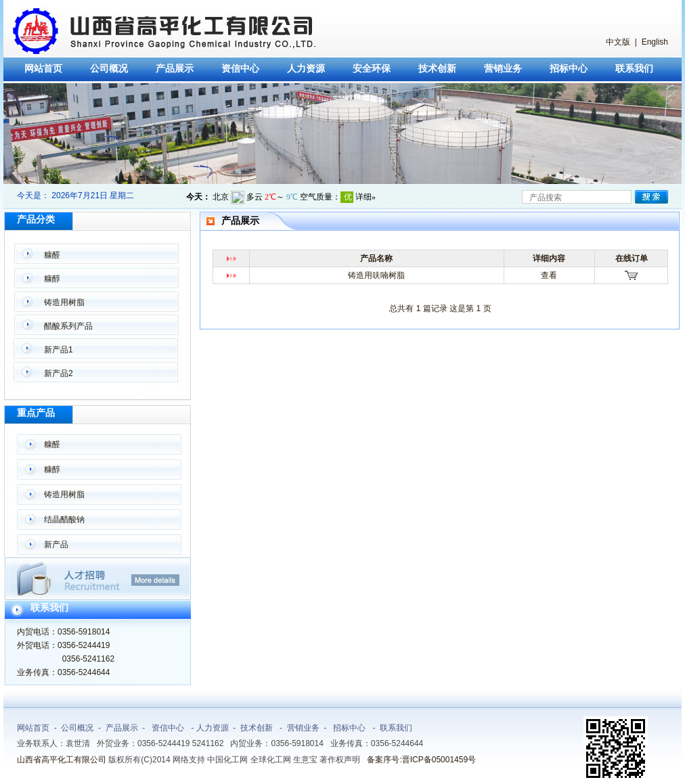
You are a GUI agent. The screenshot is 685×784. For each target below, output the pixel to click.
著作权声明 (340, 760)
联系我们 (634, 69)
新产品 (56, 545)
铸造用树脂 (64, 302)
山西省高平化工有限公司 (62, 760)
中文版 (618, 42)
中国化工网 (227, 760)
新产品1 (59, 350)
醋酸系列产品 (68, 326)
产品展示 (175, 69)
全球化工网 (271, 760)
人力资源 (306, 69)
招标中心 (569, 69)
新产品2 (59, 373)
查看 (549, 275)
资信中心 (240, 69)
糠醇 (52, 279)
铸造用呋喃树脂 (376, 275)
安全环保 (372, 69)
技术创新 (437, 69)
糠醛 (52, 255)
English (655, 42)
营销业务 (503, 69)
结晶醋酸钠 (64, 520)
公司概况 (109, 69)
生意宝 (305, 760)
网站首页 (43, 69)
